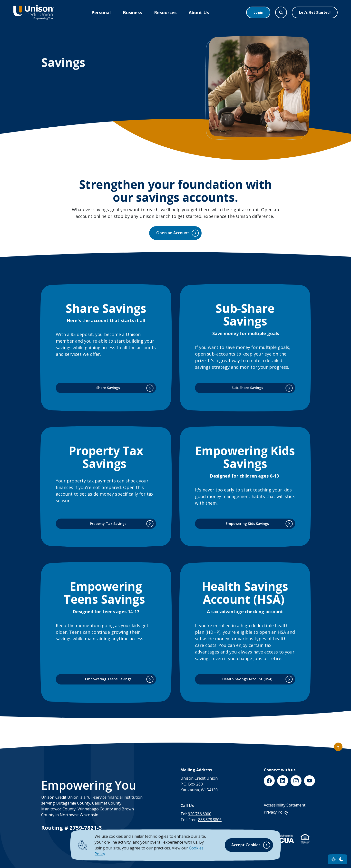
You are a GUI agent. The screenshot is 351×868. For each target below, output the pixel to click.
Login (258, 12)
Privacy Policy (276, 812)
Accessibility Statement (285, 805)
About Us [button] (199, 12)
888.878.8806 (210, 820)
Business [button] (132, 12)
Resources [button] (165, 12)
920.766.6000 (200, 814)
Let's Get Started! (315, 12)
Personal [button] (101, 12)
